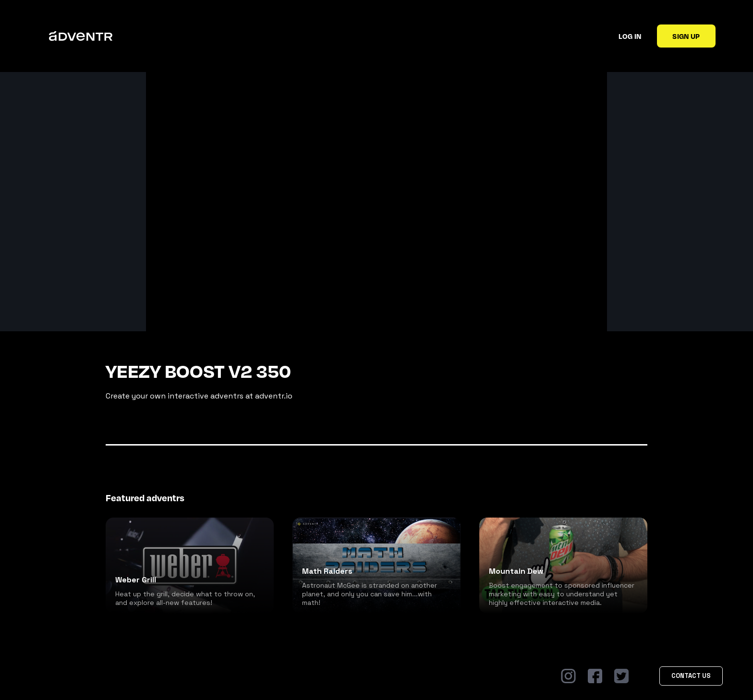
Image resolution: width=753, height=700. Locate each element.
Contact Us (691, 676)
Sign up (686, 36)
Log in (630, 36)
